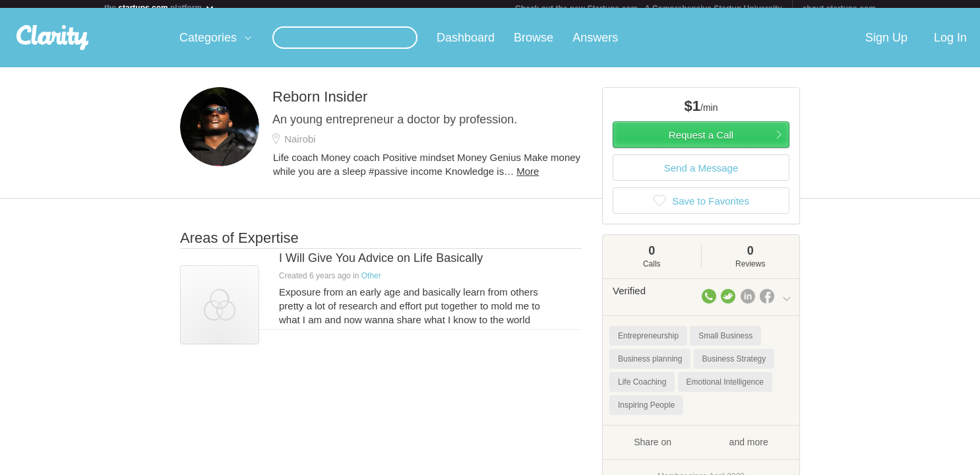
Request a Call (701, 143)
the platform (160, 8)
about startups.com (839, 9)
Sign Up (886, 46)
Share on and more (701, 449)
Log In (950, 46)
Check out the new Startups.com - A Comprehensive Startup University (649, 9)
